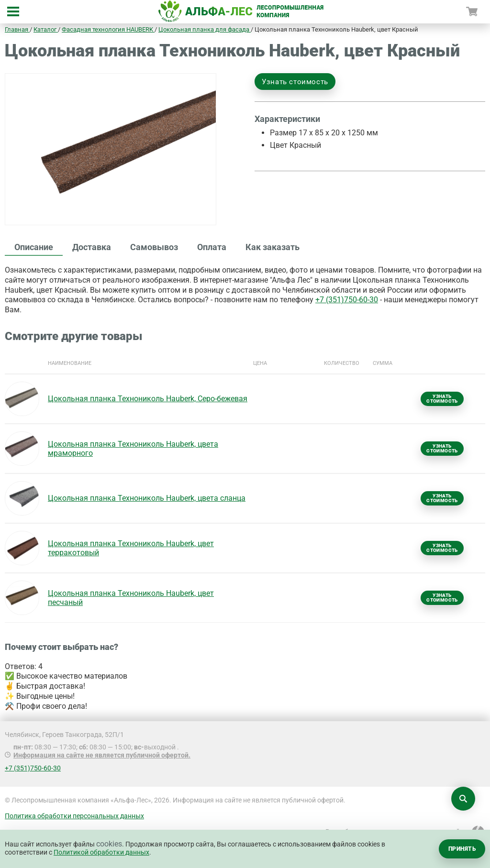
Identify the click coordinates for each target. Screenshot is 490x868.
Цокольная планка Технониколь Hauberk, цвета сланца (147, 498)
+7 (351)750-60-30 (347, 300)
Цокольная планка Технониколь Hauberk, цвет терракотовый (131, 548)
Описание (34, 247)
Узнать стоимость (295, 82)
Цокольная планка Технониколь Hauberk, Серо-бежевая (148, 399)
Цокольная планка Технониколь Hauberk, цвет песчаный (131, 598)
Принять (462, 849)
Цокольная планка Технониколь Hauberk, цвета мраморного (133, 449)
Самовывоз (154, 247)
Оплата (212, 247)
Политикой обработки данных (101, 852)
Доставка (92, 247)
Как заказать (273, 247)
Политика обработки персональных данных (74, 816)
